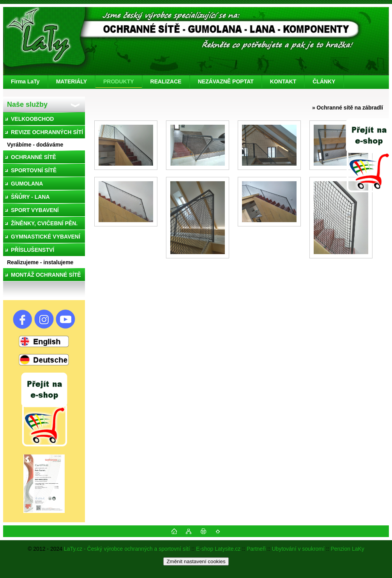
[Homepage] (26, 81)
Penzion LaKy (347, 549)
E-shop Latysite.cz (218, 549)
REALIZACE (166, 81)
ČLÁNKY (324, 81)
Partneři (256, 549)
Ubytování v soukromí (298, 549)
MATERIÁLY (72, 81)
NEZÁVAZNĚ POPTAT (226, 81)
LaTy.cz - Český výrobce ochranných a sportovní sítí (127, 549)
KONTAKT (283, 81)
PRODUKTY (119, 81)
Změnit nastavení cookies (196, 561)
